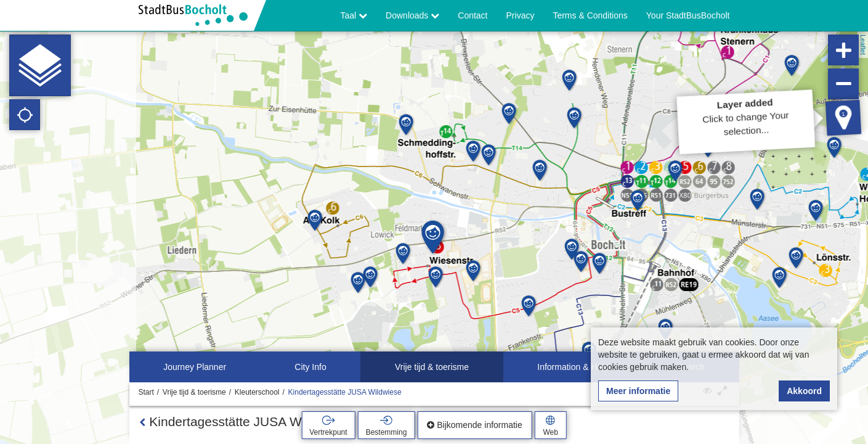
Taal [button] (354, 15)
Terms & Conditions (590, 15)
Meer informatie (638, 391)
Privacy (521, 15)
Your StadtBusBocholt (688, 15)
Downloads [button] (412, 15)
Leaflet (863, 45)
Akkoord (804, 391)
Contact (473, 15)
